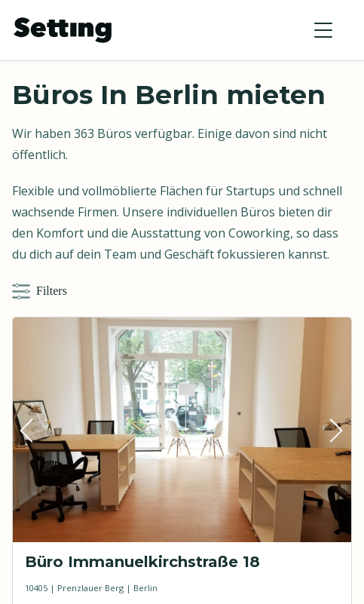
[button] (323, 30)
